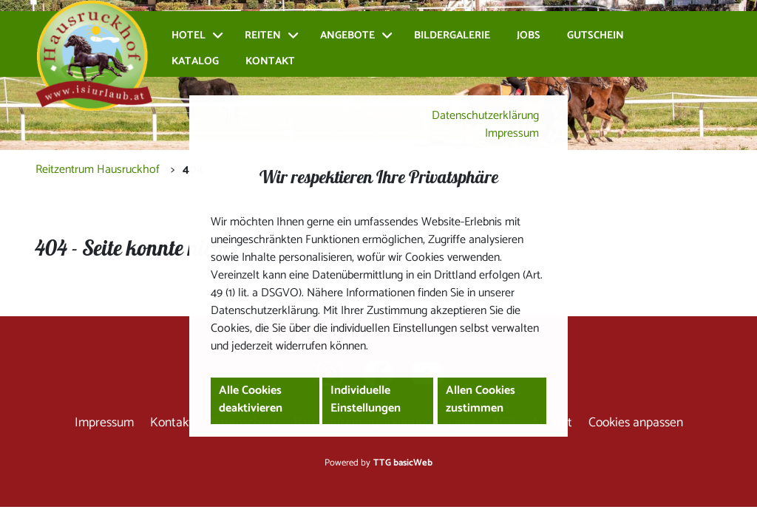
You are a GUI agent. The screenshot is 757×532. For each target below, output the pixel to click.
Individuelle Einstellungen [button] (366, 399)
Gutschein (595, 36)
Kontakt (270, 62)
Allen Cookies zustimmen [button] (481, 399)
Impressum (512, 133)
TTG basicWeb (403, 463)
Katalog (195, 62)
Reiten (263, 36)
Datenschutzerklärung (485, 116)
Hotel (189, 36)
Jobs (529, 36)
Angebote (347, 36)
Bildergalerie (452, 36)
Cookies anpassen (636, 423)
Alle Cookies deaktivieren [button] (251, 399)
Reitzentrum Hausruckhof (98, 170)
